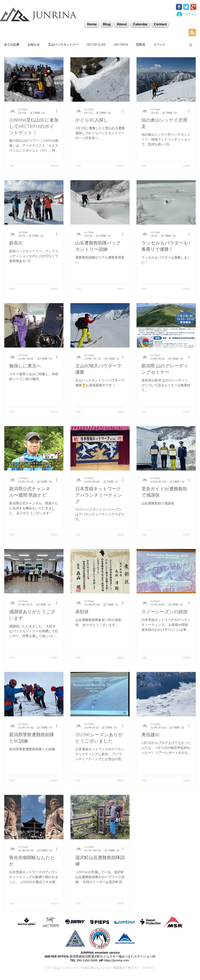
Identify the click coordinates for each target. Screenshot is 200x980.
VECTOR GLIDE (96, 45)
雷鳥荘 (141, 45)
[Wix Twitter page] (186, 7)
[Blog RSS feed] (192, 33)
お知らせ (34, 45)
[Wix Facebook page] (179, 7)
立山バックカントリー (63, 45)
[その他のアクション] (58, 111)
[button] (160, 24)
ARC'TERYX (121, 45)
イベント (160, 45)
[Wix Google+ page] (193, 7)
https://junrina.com (117, 960)
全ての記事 (12, 45)
